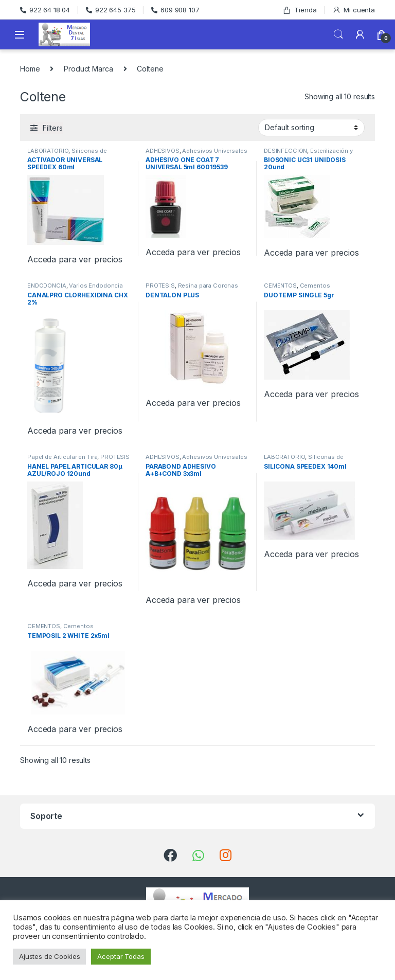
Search (338, 34)
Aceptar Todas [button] (121, 956)
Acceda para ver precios (75, 259)
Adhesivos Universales (214, 151)
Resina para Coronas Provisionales (192, 289)
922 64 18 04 (45, 10)
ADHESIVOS (163, 151)
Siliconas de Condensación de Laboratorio (70, 154)
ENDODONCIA (47, 286)
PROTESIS (160, 286)
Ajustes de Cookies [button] (49, 956)
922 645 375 (111, 10)
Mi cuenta (354, 10)
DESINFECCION (285, 151)
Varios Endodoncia (96, 286)
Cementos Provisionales (297, 289)
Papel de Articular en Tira (62, 457)
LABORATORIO (48, 151)
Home (30, 69)
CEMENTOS (280, 286)
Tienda (299, 10)
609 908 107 (175, 10)
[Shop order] (311, 128)
